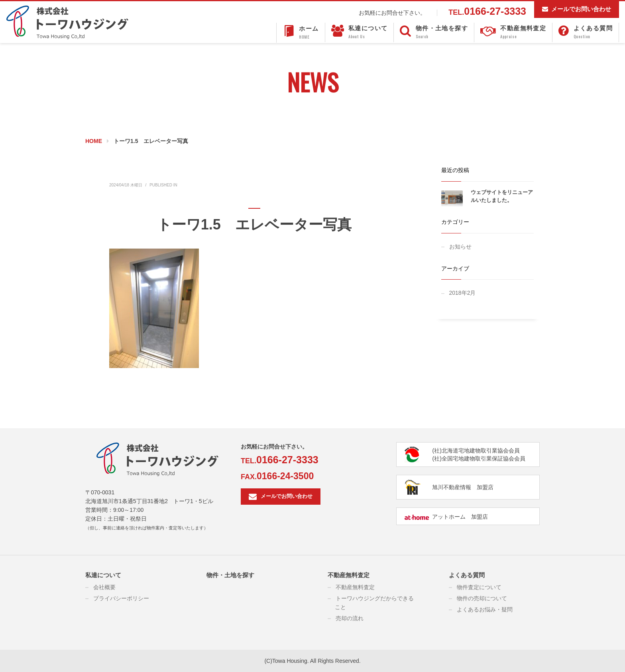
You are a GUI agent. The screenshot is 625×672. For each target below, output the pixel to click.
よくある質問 (467, 575)
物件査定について (479, 587)
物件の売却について (482, 598)
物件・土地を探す (230, 575)
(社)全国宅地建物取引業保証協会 (473, 458)
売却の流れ (350, 618)
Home (94, 141)
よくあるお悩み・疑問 (485, 609)
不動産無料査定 (349, 575)
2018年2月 (463, 293)
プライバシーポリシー (121, 598)
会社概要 (104, 587)
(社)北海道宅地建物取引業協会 (470, 451)
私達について (103, 575)
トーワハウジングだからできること (374, 603)
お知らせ (460, 247)
